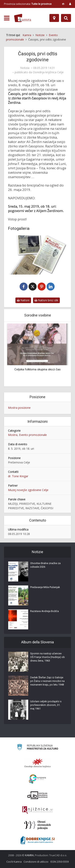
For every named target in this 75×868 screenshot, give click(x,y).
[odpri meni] (7, 18)
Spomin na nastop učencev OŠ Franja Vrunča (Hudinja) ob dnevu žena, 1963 (47, 657)
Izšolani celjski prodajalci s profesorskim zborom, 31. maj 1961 (46, 705)
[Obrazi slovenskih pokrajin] (37, 825)
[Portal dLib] (38, 795)
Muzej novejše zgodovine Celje (28, 490)
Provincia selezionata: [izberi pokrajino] (28, 4)
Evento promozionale (33, 435)
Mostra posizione (19, 408)
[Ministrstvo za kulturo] (37, 748)
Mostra (13, 435)
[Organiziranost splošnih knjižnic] (38, 763)
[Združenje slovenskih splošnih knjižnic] (37, 810)
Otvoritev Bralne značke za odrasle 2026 (45, 565)
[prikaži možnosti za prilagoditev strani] (63, 4)
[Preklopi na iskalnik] (66, 18)
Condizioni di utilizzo (36, 862)
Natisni (23, 300)
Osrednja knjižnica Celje (48, 72)
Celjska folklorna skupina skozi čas (37, 369)
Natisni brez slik (46, 300)
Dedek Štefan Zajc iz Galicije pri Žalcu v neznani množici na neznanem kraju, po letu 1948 (47, 681)
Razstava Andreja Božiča (44, 611)
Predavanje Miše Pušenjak (45, 587)
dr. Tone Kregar (18, 476)
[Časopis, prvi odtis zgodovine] (37, 255)
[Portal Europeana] (37, 779)
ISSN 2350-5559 (59, 862)
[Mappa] (54, 18)
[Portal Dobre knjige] (38, 840)
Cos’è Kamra (14, 862)
